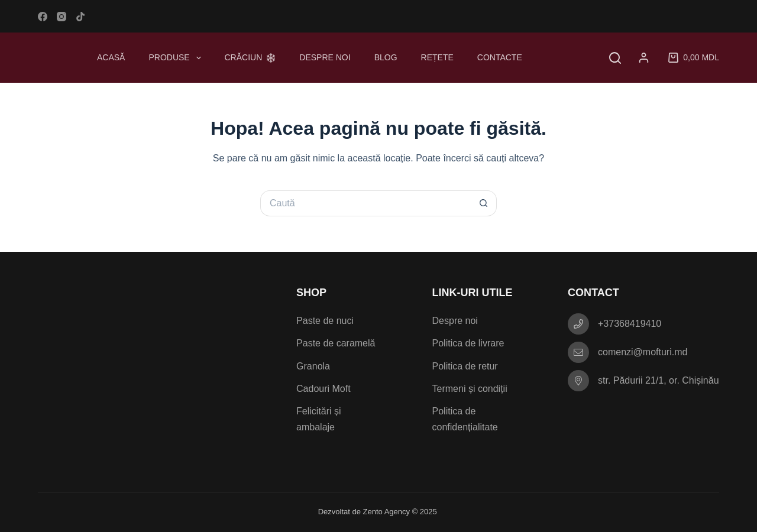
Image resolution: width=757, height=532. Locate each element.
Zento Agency (387, 512)
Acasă (111, 57)
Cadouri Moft (323, 389)
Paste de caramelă (336, 343)
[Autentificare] (646, 58)
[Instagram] (62, 17)
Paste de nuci (325, 321)
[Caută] (615, 58)
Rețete (437, 57)
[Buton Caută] (484, 203)
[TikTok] (80, 17)
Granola (313, 366)
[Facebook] (43, 17)
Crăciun (250, 57)
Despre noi (325, 57)
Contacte (500, 57)
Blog (386, 57)
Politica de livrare (468, 343)
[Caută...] (365, 203)
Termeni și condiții (470, 389)
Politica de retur (465, 366)
